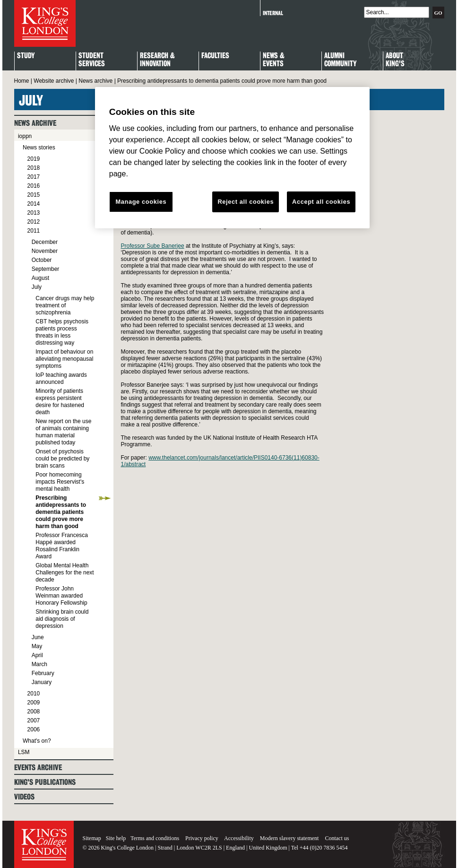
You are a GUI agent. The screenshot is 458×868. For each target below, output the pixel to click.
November (45, 251)
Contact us (337, 838)
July (37, 287)
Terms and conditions (155, 838)
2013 (34, 213)
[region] (232, 158)
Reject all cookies (246, 202)
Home (22, 81)
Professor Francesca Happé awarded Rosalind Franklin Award (62, 546)
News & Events (274, 60)
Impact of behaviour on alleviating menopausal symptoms (64, 359)
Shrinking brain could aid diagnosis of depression (62, 619)
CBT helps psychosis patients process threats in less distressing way (62, 332)
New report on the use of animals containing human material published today (63, 432)
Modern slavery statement (289, 838)
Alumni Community (340, 60)
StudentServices (92, 60)
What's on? (37, 741)
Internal (273, 13)
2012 (34, 222)
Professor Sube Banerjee (153, 246)
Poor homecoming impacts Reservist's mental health (60, 482)
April (37, 655)
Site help (116, 838)
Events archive (38, 768)
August (40, 278)
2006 (34, 729)
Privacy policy (202, 838)
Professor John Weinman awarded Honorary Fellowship (61, 596)
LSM (24, 752)
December (45, 242)
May (37, 646)
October (42, 260)
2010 (34, 694)
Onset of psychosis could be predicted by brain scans (62, 459)
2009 (34, 703)
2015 (34, 195)
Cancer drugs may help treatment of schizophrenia (65, 305)
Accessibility (239, 838)
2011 (34, 231)
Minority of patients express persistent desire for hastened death (60, 402)
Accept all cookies (321, 202)
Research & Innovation (157, 60)
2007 (34, 720)
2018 (34, 168)
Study (26, 56)
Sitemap (92, 838)
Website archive (54, 81)
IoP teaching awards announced (61, 378)
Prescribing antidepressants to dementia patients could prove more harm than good (61, 512)
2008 (34, 712)
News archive (95, 81)
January (42, 682)
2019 (34, 159)
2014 (34, 204)
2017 (34, 177)
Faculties (215, 56)
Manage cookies (141, 202)
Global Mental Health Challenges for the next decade (65, 573)
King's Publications (45, 782)
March (39, 664)
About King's (395, 60)
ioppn (25, 136)
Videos (24, 797)
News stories (39, 148)
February (43, 673)
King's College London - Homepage (45, 23)
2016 (34, 186)
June (38, 637)
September (46, 269)
